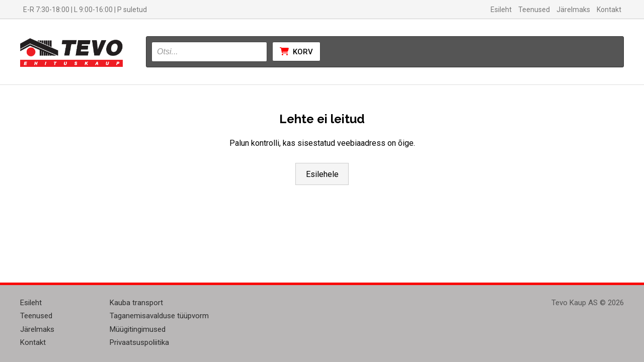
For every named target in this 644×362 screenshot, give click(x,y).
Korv (296, 52)
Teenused (534, 10)
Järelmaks (573, 10)
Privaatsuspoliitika (139, 342)
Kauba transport (136, 303)
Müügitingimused (138, 329)
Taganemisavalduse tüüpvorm (159, 316)
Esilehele (322, 174)
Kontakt (609, 10)
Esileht (501, 10)
